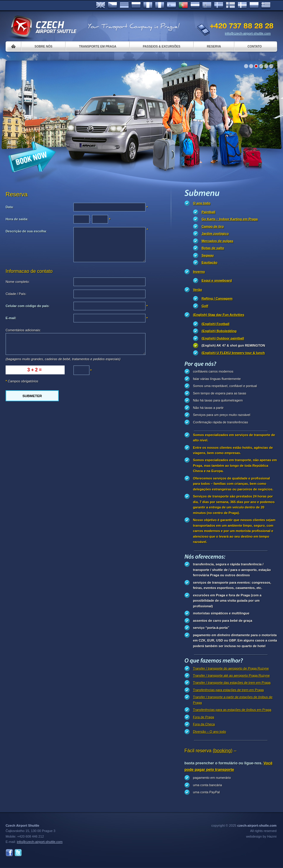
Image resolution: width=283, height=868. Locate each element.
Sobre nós (43, 46)
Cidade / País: (16, 294)
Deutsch (124, 5)
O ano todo (202, 203)
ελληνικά (266, 5)
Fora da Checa (204, 724)
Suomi (230, 5)
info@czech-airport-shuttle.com (248, 33)
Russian (136, 5)
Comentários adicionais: (23, 330)
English (101, 5)
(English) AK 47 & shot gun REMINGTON (233, 345)
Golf (205, 306)
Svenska (219, 5)
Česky (112, 5)
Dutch (195, 5)
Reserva (214, 46)
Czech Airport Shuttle (43, 27)
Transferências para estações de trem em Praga (228, 690)
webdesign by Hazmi (261, 836)
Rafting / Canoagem (217, 298)
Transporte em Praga (98, 46)
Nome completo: (18, 282)
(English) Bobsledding (219, 331)
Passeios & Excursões (162, 46)
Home (13, 46)
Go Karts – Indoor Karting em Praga (230, 219)
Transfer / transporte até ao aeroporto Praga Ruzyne (231, 676)
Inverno (199, 272)
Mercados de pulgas (217, 241)
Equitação (209, 262)
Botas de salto (213, 248)
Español (171, 5)
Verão (197, 290)
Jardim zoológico (215, 234)
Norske (207, 5)
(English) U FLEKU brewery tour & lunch (233, 353)
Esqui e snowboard (217, 280)
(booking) (223, 751)
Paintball (208, 212)
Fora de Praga (204, 717)
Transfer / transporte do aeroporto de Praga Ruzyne (231, 668)
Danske (242, 5)
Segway (208, 255)
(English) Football (215, 324)
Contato (255, 46)
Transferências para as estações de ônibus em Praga (232, 710)
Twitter (18, 853)
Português (183, 5)
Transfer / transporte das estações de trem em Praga (232, 683)
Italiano (160, 5)
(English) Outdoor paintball (223, 338)
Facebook (9, 853)
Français (148, 5)
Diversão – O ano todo (210, 732)
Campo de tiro (213, 226)
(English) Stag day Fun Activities (219, 315)
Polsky (254, 5)
